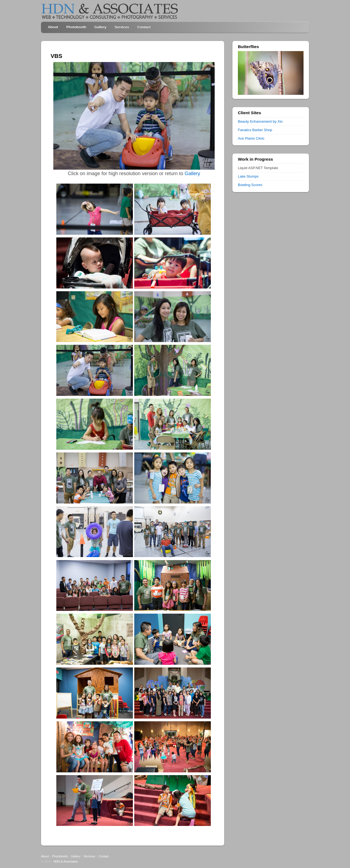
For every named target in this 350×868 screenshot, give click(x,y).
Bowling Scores (250, 185)
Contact (144, 27)
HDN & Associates (66, 861)
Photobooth (76, 27)
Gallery (100, 27)
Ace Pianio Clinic (251, 138)
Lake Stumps (248, 176)
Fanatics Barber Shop (255, 130)
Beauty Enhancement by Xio (260, 121)
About (53, 27)
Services (122, 27)
